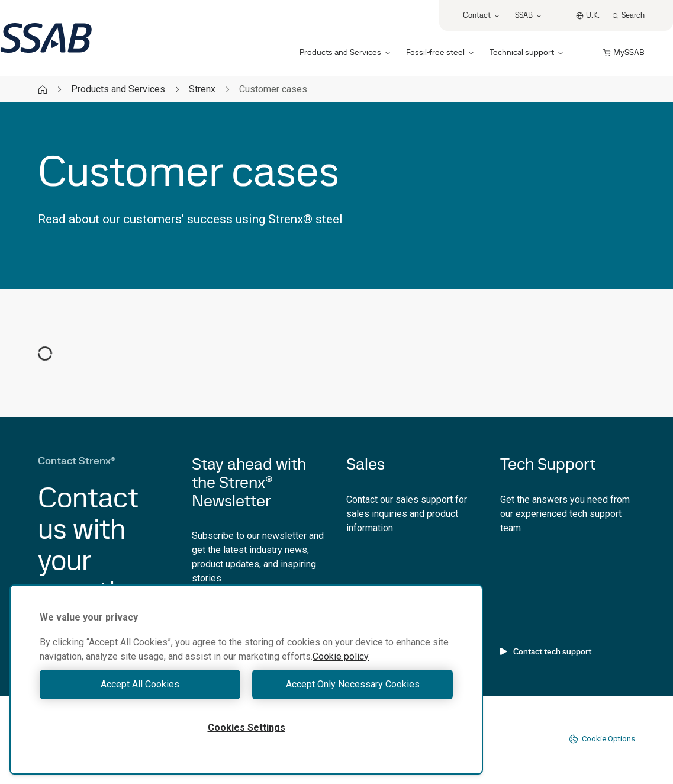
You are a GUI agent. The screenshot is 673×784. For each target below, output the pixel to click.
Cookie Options (602, 739)
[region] (246, 679)
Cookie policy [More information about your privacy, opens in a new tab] (341, 656)
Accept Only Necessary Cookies (353, 684)
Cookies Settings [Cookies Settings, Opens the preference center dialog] (247, 727)
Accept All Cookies (140, 684)
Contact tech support (546, 651)
